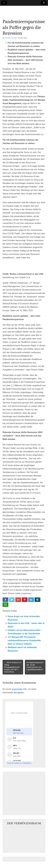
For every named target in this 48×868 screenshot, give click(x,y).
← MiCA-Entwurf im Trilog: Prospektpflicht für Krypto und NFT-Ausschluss (13, 667)
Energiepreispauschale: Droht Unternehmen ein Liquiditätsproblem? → (35, 667)
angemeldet (17, 689)
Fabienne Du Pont (11, 38)
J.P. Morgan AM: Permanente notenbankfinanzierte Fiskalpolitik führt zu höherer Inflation (24, 640)
